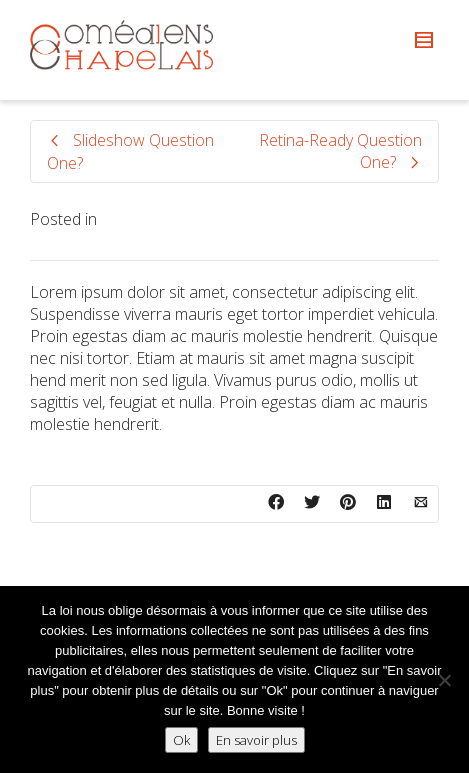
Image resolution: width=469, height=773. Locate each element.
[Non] (444, 680)
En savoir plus (256, 740)
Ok (181, 740)
